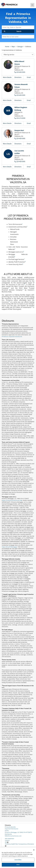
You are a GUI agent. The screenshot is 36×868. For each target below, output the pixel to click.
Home (7, 47)
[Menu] (32, 5)
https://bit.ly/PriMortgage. (10, 547)
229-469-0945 (21, 72)
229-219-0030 (21, 118)
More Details (7, 77)
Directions (18, 77)
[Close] (34, 850)
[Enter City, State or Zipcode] (18, 27)
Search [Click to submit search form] (19, 31)
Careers (7, 840)
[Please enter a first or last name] (18, 37)
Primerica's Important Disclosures (12, 337)
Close (18, 865)
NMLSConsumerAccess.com (13, 836)
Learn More (18, 860)
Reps (13, 47)
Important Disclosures (11, 829)
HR (7, 842)
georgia (20, 47)
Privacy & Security (10, 827)
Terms (7, 831)
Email (29, 77)
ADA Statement (9, 839)
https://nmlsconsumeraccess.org (12, 500)
